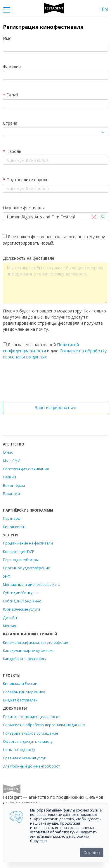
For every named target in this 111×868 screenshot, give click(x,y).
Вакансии (11, 494)
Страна (10, 123)
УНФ (7, 576)
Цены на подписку (19, 749)
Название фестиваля (24, 208)
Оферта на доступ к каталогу (28, 741)
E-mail (11, 95)
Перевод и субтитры (21, 560)
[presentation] (56, 382)
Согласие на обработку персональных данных (44, 725)
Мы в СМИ (12, 461)
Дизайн (10, 618)
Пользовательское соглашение (31, 733)
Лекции (9, 477)
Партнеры (12, 518)
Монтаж (10, 626)
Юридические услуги (21, 609)
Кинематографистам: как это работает (36, 642)
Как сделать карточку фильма (29, 650)
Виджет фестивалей (20, 700)
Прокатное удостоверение (26, 568)
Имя (7, 38)
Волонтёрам (14, 485)
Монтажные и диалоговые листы (32, 584)
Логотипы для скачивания (26, 469)
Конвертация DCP (19, 551)
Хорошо (92, 852)
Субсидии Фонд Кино (22, 601)
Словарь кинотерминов (24, 692)
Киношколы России (20, 683)
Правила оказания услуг (24, 758)
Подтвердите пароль (26, 180)
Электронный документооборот (31, 766)
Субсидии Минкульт (20, 593)
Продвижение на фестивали (28, 543)
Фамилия (12, 67)
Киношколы (13, 527)
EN (105, 9)
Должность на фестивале (29, 258)
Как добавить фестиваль (24, 659)
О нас (8, 452)
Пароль (12, 151)
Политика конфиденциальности (31, 717)
